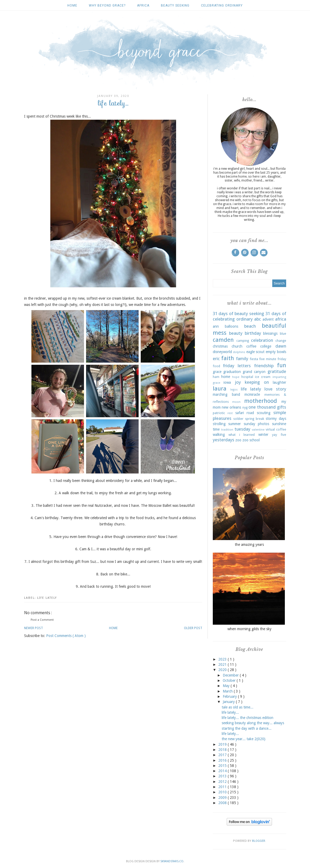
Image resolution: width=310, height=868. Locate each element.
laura (220, 388)
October (230, 680)
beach (250, 326)
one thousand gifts (267, 407)
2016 (223, 760)
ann (216, 326)
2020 (223, 670)
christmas (220, 346)
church (237, 346)
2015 (223, 766)
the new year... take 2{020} (244, 739)
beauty (236, 333)
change (281, 341)
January (229, 702)
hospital (247, 377)
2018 (223, 750)
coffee (251, 346)
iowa (227, 382)
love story (275, 389)
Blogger (259, 841)
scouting (264, 413)
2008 (223, 803)
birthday (253, 333)
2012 (223, 782)
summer (235, 424)
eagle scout (255, 352)
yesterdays (224, 440)
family (242, 359)
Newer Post (34, 628)
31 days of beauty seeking (238, 314)
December (231, 675)
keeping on (257, 382)
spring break (255, 419)
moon (236, 402)
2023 (223, 659)
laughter (279, 382)
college (266, 346)
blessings (270, 333)
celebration (262, 340)
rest (230, 413)
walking (219, 435)
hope (236, 377)
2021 (223, 664)
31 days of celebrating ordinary (249, 316)
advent (268, 319)
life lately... (230, 712)
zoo (238, 440)
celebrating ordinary (222, 6)
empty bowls (276, 352)
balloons (232, 326)
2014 (223, 771)
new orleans (231, 407)
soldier (238, 419)
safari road (245, 413)
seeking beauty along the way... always (253, 723)
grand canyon (254, 372)
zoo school (251, 440)
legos (234, 390)
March (228, 691)
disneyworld (222, 352)
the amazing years (249, 545)
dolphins (239, 352)
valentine (258, 430)
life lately (47, 598)
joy (238, 382)
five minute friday (273, 359)
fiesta (254, 359)
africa (143, 6)
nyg (245, 407)
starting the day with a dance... (247, 728)
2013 (223, 776)
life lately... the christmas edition (248, 718)
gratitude (277, 371)
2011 (223, 787)
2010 (223, 792)
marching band (226, 394)
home (226, 377)
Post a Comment (42, 620)
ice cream (263, 377)
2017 (223, 755)
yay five (279, 435)
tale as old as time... (238, 707)
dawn (281, 346)
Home (72, 6)
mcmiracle (252, 394)
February (230, 696)
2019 (223, 744)
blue (283, 334)
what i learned (242, 435)
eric (216, 359)
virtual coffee (276, 429)
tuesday (242, 429)
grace (217, 372)
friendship (264, 366)
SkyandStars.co (172, 861)
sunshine (279, 424)
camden (223, 340)
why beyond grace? (107, 6)
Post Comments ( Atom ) (66, 636)
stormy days (276, 419)
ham (216, 377)
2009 (223, 798)
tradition (227, 430)
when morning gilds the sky (249, 629)
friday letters (237, 366)
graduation (232, 372)
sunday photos (257, 424)
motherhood (261, 401)
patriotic (219, 413)
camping (243, 341)
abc (258, 319)
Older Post (193, 628)
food (216, 366)
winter (263, 435)
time (216, 429)
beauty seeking (175, 6)
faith (228, 358)
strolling (219, 424)
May (227, 686)
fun (282, 365)
